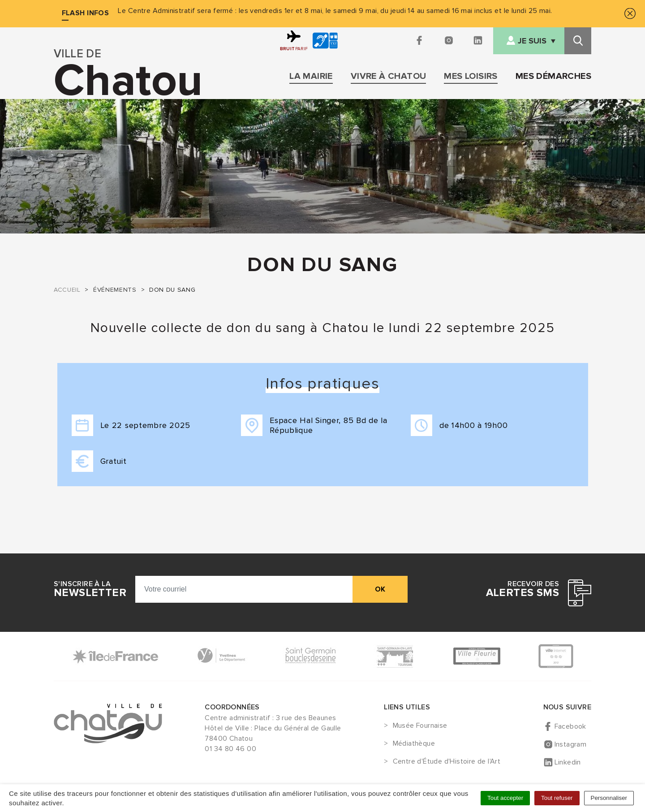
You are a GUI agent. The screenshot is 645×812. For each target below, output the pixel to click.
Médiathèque (414, 744)
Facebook (570, 726)
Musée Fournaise (420, 726)
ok (380, 589)
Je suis (532, 41)
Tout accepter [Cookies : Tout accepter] (505, 798)
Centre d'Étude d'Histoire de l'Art (447, 762)
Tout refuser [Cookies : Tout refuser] (557, 798)
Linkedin (568, 762)
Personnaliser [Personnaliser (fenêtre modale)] (609, 798)
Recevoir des (522, 589)
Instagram (571, 744)
